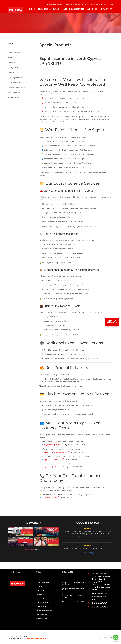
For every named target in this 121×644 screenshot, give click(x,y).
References (12, 63)
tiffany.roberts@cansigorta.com (56, 452)
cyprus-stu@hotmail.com (54, 459)
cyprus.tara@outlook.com (54, 467)
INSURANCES (42, 9)
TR (109, 5)
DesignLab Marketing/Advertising (35, 638)
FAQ (88, 9)
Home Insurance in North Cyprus (73, 601)
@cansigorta (30, 549)
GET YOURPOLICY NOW (112, 322)
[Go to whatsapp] (116, 637)
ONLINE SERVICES (77, 9)
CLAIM (64, 9)
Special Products (14, 83)
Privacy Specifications (16, 78)
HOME (32, 9)
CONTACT (104, 9)
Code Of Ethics (13, 73)
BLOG (95, 9)
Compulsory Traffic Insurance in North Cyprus (73, 583)
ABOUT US (55, 9)
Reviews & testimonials (16, 88)
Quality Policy (13, 68)
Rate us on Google (88, 552)
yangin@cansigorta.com (54, 445)
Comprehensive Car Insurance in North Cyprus (73, 589)
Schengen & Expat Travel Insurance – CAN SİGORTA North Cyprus (73, 596)
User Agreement (14, 93)
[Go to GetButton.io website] (116, 642)
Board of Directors (15, 53)
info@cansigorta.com (55, 5)
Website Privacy (14, 98)
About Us (11, 58)
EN (112, 5)
